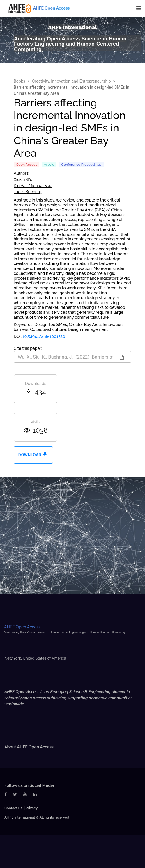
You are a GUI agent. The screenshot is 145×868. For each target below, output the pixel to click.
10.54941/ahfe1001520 (44, 336)
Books (20, 81)
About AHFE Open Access (29, 747)
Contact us (13, 808)
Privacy (32, 808)
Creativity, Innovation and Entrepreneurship (71, 81)
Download (33, 455)
